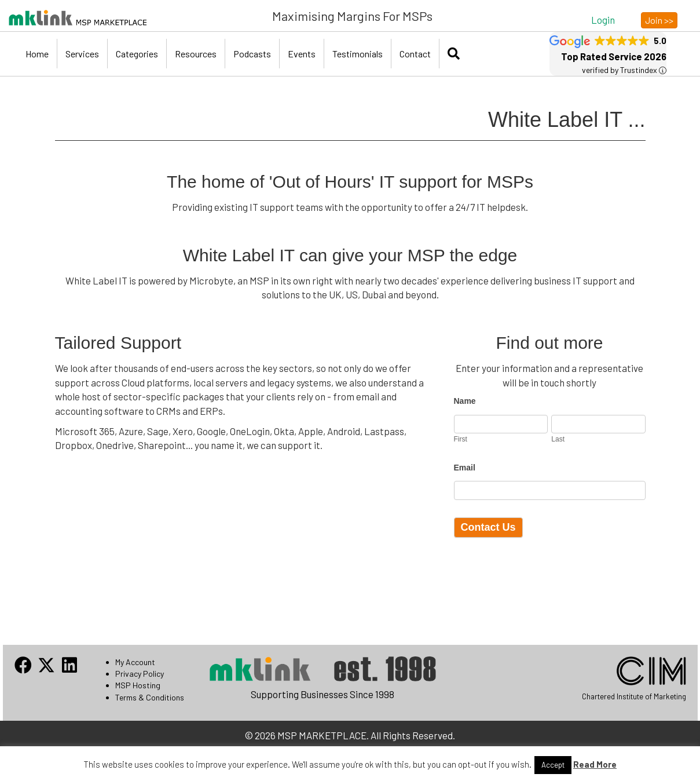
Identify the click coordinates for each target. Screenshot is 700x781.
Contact (415, 54)
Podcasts (252, 54)
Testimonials (358, 54)
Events (302, 54)
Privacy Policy (140, 674)
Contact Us (488, 527)
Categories (137, 54)
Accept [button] (553, 765)
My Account (135, 662)
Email (465, 468)
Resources (196, 54)
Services (82, 54)
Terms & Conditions (150, 697)
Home (37, 54)
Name (465, 401)
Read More (595, 764)
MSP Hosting (138, 685)
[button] (603, 19)
